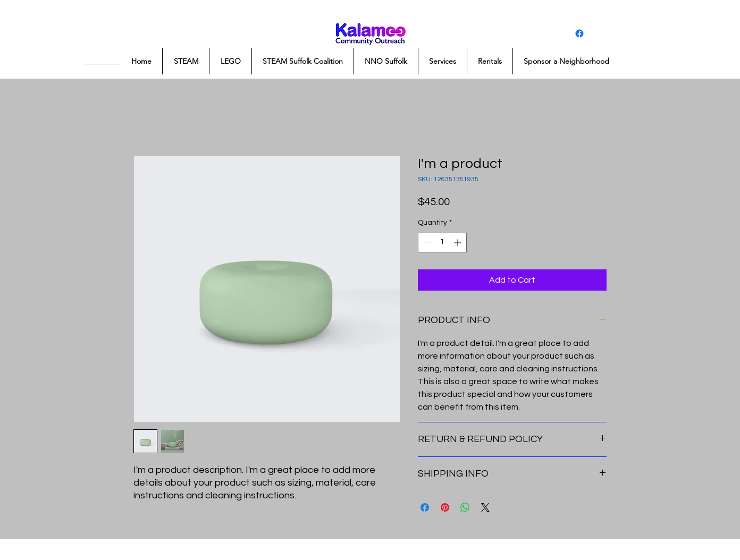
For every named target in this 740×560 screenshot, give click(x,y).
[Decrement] (426, 243)
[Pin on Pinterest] (445, 507)
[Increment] (459, 243)
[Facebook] (579, 33)
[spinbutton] (442, 243)
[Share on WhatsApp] (465, 507)
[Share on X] (485, 507)
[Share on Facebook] (425, 507)
